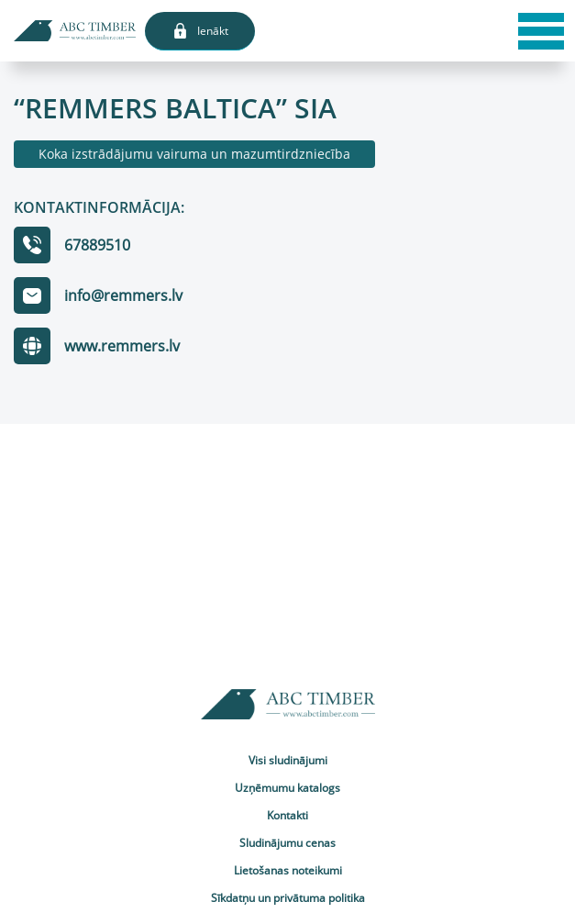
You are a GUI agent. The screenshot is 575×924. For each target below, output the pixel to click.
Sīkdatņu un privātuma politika (288, 898)
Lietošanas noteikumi (288, 870)
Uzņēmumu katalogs (287, 788)
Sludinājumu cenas (287, 843)
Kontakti (287, 815)
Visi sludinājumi (288, 760)
